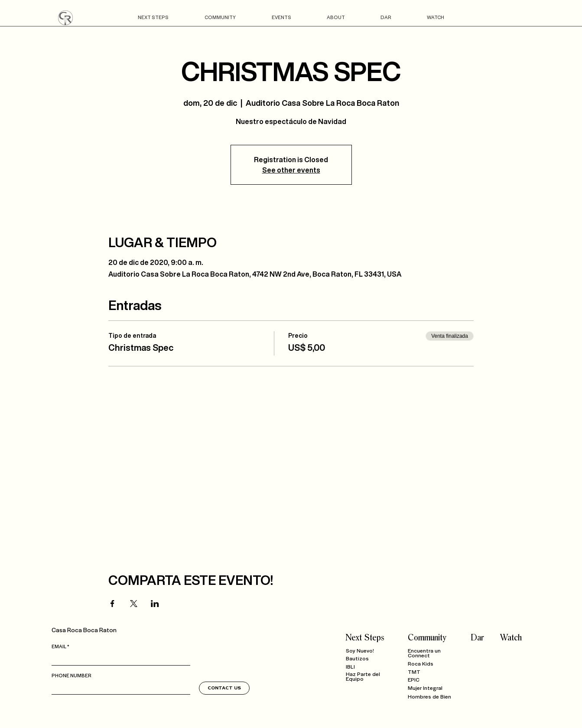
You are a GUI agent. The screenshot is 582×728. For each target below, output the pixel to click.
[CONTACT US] (224, 688)
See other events (291, 170)
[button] (153, 17)
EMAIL (59, 646)
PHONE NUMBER (72, 675)
